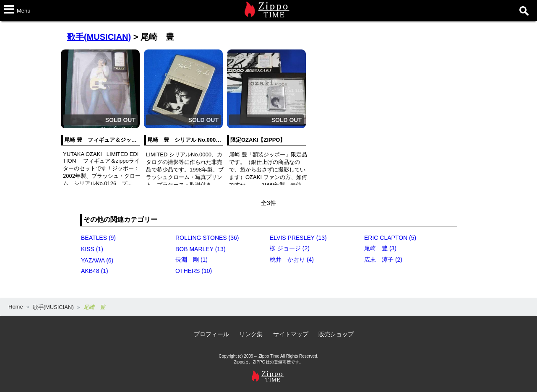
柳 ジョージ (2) (290, 248)
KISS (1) (92, 249)
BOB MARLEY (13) (201, 249)
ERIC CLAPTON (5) (390, 238)
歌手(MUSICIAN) (99, 37)
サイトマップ (291, 334)
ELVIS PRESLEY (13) (298, 238)
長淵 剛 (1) (192, 260)
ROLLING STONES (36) (207, 238)
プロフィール (211, 334)
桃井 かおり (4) (292, 260)
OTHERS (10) (194, 271)
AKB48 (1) (95, 271)
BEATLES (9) (98, 238)
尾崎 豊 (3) (380, 248)
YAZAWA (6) (97, 260)
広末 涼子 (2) (383, 260)
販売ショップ (336, 334)
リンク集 (251, 334)
